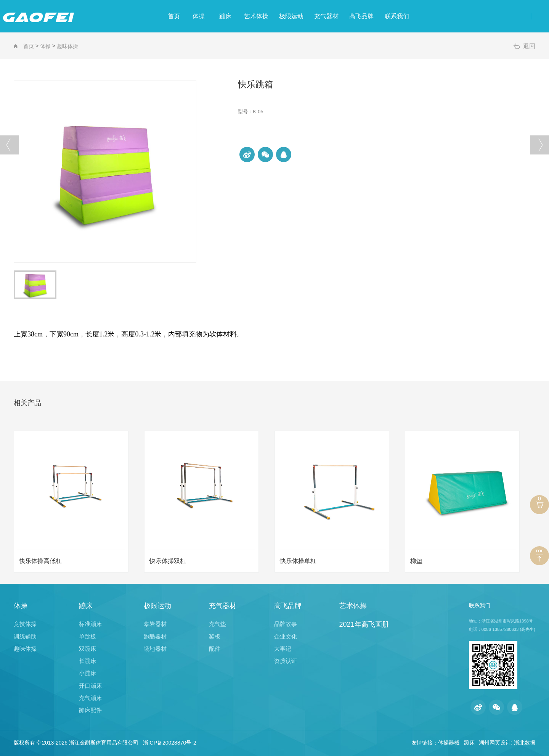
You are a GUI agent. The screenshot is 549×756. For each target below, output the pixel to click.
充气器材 (353, 16)
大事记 (283, 649)
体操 (178, 16)
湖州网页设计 (495, 743)
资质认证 (286, 661)
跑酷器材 (155, 636)
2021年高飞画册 (364, 624)
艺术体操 (259, 16)
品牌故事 (286, 624)
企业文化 (286, 636)
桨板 (215, 636)
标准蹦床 (90, 624)
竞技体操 (25, 624)
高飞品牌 (400, 16)
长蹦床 (87, 661)
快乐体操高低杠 (40, 561)
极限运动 (306, 16)
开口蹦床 (90, 686)
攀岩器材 (155, 624)
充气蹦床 (90, 698)
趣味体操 (67, 46)
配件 (215, 649)
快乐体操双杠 (168, 561)
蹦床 (216, 16)
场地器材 (155, 649)
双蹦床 (87, 649)
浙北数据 (525, 743)
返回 (529, 46)
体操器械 (449, 743)
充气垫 (218, 624)
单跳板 (87, 636)
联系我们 (446, 16)
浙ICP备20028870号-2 (170, 743)
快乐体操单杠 (298, 561)
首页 (141, 16)
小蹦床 (87, 673)
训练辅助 (25, 636)
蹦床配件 (90, 710)
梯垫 (416, 561)
